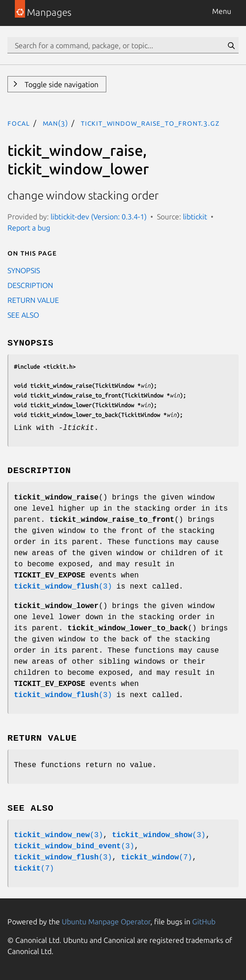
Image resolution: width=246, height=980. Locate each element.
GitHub (204, 922)
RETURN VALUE (33, 300)
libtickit (195, 217)
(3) (63, 587)
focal (19, 123)
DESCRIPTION (30, 285)
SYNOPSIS (24, 270)
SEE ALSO (23, 315)
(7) (156, 858)
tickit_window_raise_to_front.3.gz (150, 123)
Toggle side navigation (61, 84)
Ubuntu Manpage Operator (106, 922)
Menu (222, 11)
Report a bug (29, 228)
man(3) (55, 123)
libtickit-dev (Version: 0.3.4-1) (99, 217)
